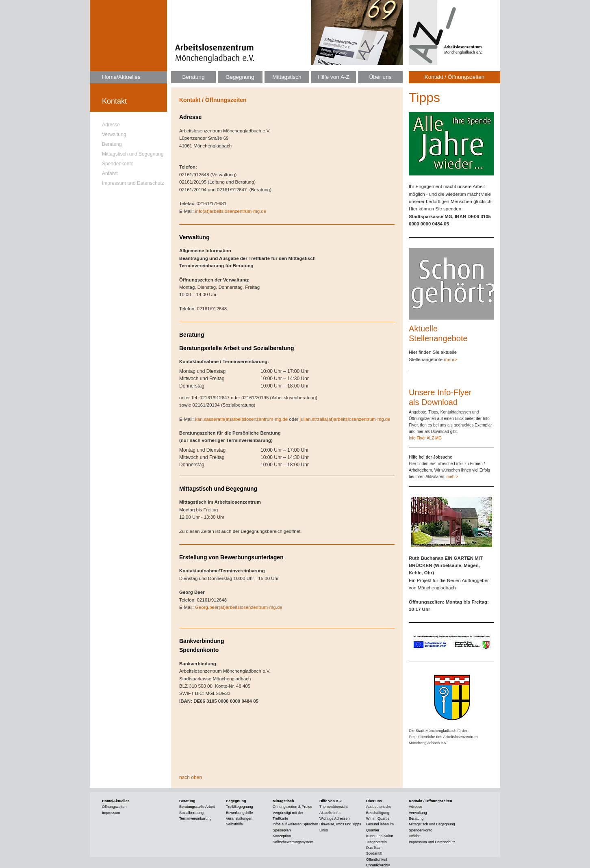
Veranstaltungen (239, 818)
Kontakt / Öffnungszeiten (455, 77)
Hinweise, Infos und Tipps (340, 824)
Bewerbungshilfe (240, 813)
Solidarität (374, 853)
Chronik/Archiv (378, 865)
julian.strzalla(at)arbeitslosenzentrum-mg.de (345, 419)
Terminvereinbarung (195, 818)
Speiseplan (282, 830)
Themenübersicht (334, 807)
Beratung (112, 144)
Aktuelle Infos (330, 813)
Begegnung (240, 77)
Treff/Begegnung (240, 807)
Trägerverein (376, 842)
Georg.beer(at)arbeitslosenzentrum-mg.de (239, 607)
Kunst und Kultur (380, 836)
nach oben (191, 777)
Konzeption (282, 836)
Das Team (374, 848)
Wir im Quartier (379, 818)
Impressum (111, 813)
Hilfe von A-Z (333, 77)
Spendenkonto (118, 164)
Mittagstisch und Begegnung (133, 154)
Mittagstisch (287, 77)
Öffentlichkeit (377, 859)
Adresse (111, 125)
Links (324, 830)
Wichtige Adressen (335, 818)
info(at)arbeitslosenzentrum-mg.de (231, 211)
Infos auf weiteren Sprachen (295, 824)
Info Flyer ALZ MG (425, 438)
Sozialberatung (191, 813)
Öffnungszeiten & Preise (292, 807)
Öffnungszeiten (114, 807)
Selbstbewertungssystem (293, 842)
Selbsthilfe (234, 824)
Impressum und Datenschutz (133, 183)
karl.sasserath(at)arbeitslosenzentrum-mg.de (241, 419)
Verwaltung (114, 134)
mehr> (450, 359)
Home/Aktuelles (121, 77)
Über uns (381, 77)
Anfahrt (110, 173)
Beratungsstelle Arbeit (197, 807)
